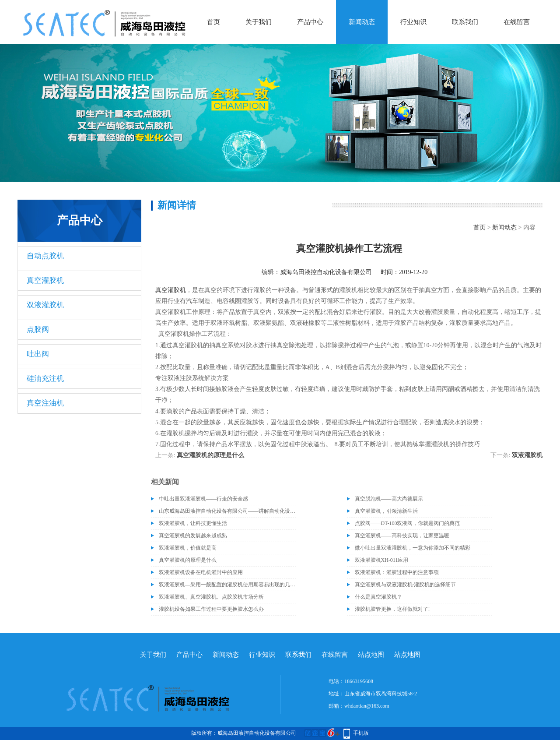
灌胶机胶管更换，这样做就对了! (392, 609)
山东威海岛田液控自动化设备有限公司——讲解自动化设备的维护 (227, 511)
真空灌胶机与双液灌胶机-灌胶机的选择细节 (406, 585)
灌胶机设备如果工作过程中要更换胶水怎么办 (211, 609)
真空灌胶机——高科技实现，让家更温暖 (402, 536)
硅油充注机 (45, 379)
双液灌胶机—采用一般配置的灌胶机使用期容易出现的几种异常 (227, 585)
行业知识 (413, 22)
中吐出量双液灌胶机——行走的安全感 (203, 499)
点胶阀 (38, 329)
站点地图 (371, 655)
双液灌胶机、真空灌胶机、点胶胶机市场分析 (211, 597)
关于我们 (259, 22)
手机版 (361, 733)
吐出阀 (38, 354)
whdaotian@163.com (367, 706)
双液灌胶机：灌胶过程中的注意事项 (397, 572)
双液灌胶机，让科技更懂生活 (193, 523)
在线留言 (517, 22)
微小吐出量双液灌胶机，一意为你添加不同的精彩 (413, 548)
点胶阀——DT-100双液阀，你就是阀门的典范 (408, 523)
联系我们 (465, 22)
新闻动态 (362, 22)
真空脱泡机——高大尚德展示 (389, 499)
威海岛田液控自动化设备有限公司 (326, 272)
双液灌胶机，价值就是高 (188, 548)
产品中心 (310, 22)
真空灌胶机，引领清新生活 (386, 511)
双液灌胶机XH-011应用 (382, 560)
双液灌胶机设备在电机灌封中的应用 (201, 572)
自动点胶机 (45, 256)
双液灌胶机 (45, 305)
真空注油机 (45, 403)
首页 (213, 22)
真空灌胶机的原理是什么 (210, 455)
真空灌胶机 (45, 280)
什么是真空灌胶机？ (378, 597)
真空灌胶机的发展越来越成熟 (193, 536)
